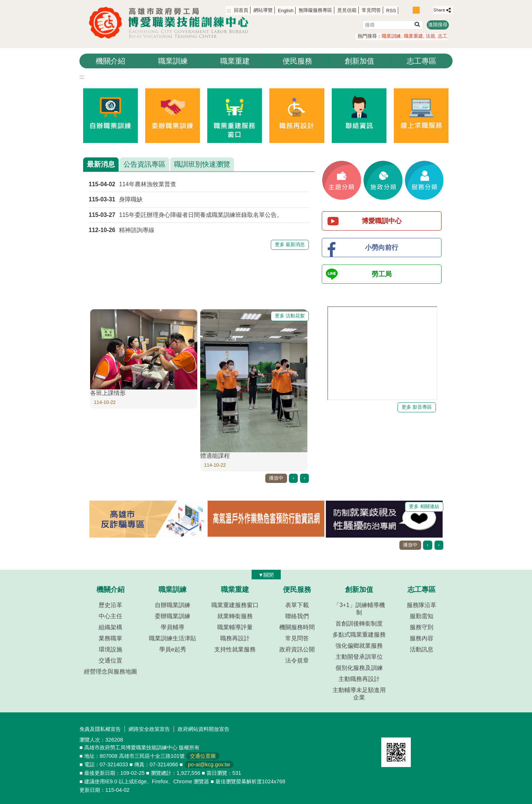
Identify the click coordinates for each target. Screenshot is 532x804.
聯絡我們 (297, 616)
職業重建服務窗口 (235, 605)
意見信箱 (347, 10)
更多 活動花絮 (290, 316)
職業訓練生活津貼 (173, 638)
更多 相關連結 (424, 506)
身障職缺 (131, 199)
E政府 (389, 728)
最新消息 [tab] (101, 164)
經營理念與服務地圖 (110, 672)
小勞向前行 (382, 248)
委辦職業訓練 (173, 616)
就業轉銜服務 (235, 616)
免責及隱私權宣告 (100, 729)
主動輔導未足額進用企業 (359, 694)
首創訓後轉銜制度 (359, 624)
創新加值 (359, 61)
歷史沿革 (110, 605)
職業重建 (413, 36)
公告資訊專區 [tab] (144, 164)
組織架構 (110, 627)
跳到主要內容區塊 (4, 4)
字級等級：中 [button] (416, 10)
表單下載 (297, 605)
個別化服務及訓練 (359, 668)
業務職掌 (110, 638)
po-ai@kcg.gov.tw (209, 764)
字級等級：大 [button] (424, 10)
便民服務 (297, 61)
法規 (430, 36)
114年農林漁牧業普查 (147, 184)
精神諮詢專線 (137, 230)
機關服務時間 (297, 627)
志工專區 (422, 61)
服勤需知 (422, 616)
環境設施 (110, 649)
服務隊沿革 (422, 605)
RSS (391, 11)
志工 (443, 36)
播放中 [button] (276, 478)
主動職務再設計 (359, 679)
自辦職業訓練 (173, 605)
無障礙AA (426, 729)
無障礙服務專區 (315, 10)
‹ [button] (293, 478)
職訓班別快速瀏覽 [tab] (202, 164)
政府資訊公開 (297, 649)
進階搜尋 (438, 25)
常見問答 (371, 10)
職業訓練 (391, 36)
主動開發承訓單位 (359, 657)
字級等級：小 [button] (408, 10)
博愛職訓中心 (382, 221)
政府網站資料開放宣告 (204, 729)
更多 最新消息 (290, 244)
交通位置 (110, 660)
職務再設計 (235, 638)
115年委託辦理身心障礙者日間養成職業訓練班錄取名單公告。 (201, 215)
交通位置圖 (203, 756)
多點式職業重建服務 (359, 635)
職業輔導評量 (235, 627)
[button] (417, 24)
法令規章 (297, 660)
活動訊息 (422, 649)
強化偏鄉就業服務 (359, 646)
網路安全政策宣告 (149, 729)
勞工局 (382, 274)
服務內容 (422, 638)
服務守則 (422, 627)
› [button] (304, 478)
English (286, 11)
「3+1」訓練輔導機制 (359, 609)
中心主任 (110, 616)
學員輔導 (173, 627)
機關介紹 (110, 61)
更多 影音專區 (417, 407)
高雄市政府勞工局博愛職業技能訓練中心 (172, 23)
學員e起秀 (173, 649)
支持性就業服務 (235, 649)
